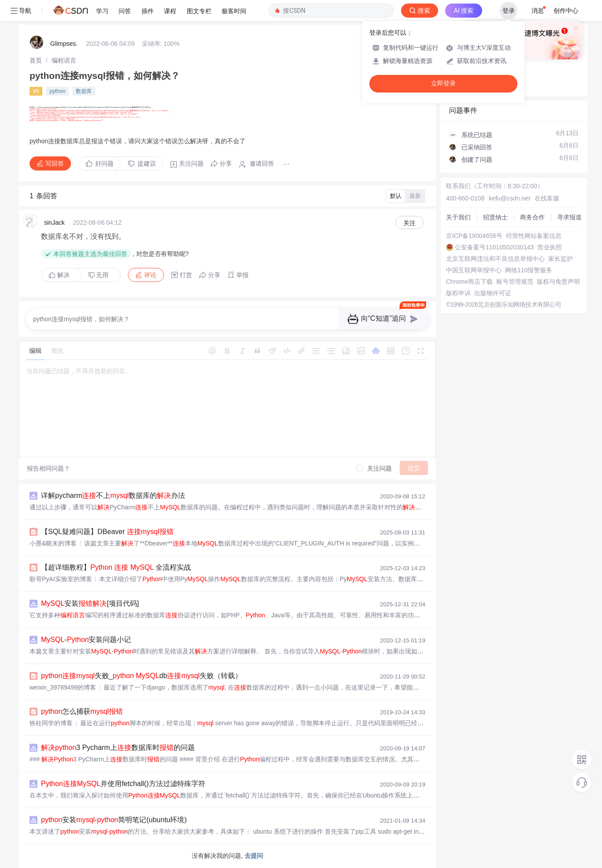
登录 (509, 11)
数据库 (84, 91)
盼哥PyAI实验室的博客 (61, 579)
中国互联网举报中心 (474, 270)
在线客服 (547, 198)
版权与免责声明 (558, 282)
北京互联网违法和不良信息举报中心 (495, 259)
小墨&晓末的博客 (53, 543)
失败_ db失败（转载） (141, 676)
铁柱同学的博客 (51, 723)
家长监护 (561, 259)
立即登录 (443, 83)
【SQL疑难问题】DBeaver (107, 532)
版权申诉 (458, 293)
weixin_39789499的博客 (63, 687)
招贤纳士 (495, 217)
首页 (36, 60)
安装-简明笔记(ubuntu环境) (114, 820)
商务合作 (532, 217)
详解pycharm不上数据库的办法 (113, 495)
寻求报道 (569, 217)
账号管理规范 (515, 282)
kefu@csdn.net (509, 198)
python (57, 91)
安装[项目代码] (90, 603)
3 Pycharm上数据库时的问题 (118, 747)
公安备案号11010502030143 (494, 247)
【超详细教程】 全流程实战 (116, 567)
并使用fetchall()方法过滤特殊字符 (123, 784)
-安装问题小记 (86, 640)
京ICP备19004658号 (474, 236)
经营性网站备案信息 (534, 236)
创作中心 (566, 11)
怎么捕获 (82, 711)
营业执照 (550, 247)
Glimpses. (64, 44)
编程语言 (64, 60)
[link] (36, 60)
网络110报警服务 (529, 270)
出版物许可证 (493, 293)
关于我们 (458, 217)
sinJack (54, 223)
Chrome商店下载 (469, 282)
